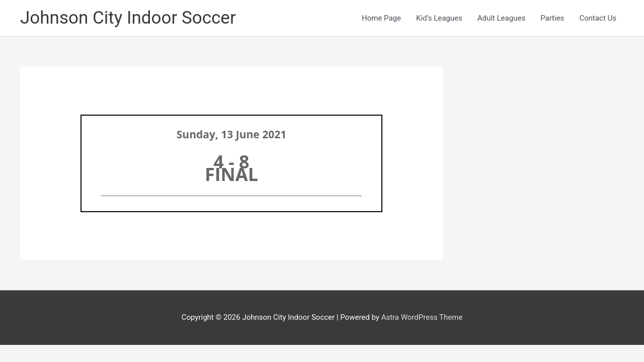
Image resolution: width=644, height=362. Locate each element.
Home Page (381, 18)
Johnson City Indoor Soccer (128, 18)
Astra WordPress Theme (422, 317)
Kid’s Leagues (439, 18)
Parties (552, 18)
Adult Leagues (501, 18)
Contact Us (598, 18)
